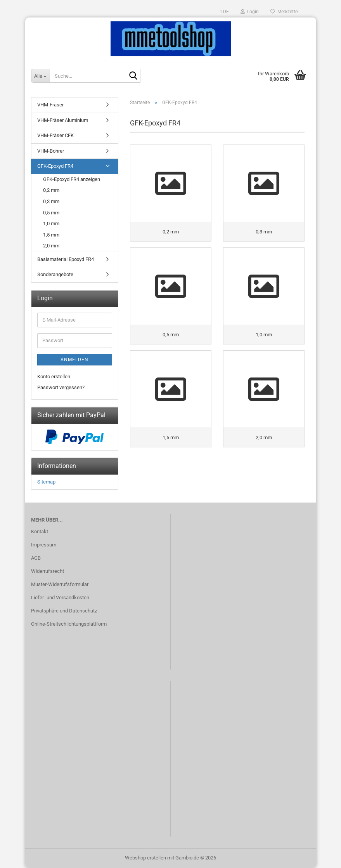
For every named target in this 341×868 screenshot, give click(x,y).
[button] (224, 12)
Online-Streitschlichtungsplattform (69, 624)
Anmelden (74, 360)
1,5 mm (51, 235)
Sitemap (46, 482)
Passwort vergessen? (61, 387)
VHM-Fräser (50, 105)
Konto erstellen (54, 377)
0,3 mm (51, 201)
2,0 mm (51, 246)
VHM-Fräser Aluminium (63, 120)
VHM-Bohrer (51, 151)
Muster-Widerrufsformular (60, 584)
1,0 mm (51, 224)
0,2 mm (51, 190)
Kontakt (40, 531)
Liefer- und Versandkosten (60, 598)
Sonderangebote (55, 274)
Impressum (44, 545)
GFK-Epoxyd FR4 (55, 166)
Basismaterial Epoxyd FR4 (66, 259)
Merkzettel (285, 12)
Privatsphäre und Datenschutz (64, 611)
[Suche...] (40, 76)
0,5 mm (51, 213)
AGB (36, 558)
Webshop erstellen (145, 858)
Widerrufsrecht (48, 571)
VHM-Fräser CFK (55, 135)
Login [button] (250, 12)
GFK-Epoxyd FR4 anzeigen (72, 179)
